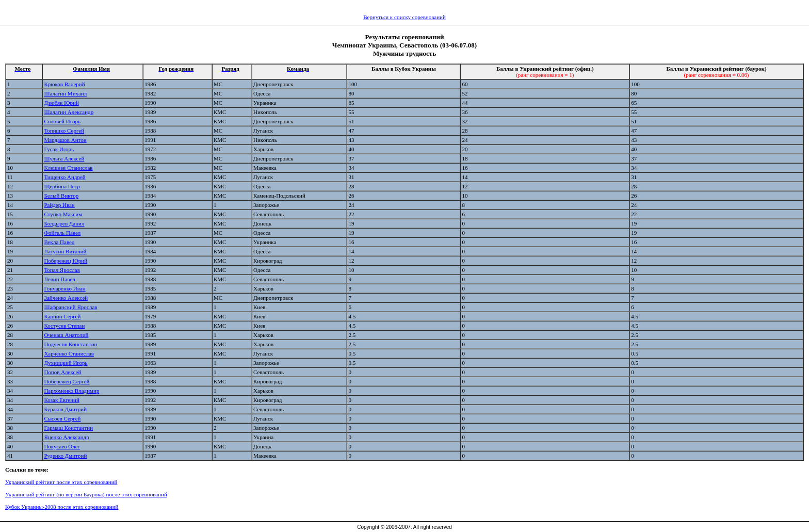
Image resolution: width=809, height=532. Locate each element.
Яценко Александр (66, 437)
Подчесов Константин (70, 344)
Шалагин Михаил (65, 93)
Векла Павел (59, 242)
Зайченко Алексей (66, 298)
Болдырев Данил (64, 223)
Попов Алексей (62, 372)
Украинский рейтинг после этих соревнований (61, 482)
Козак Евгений (61, 400)
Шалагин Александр (69, 112)
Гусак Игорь (59, 149)
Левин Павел (59, 279)
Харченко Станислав (69, 353)
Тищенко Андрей (64, 177)
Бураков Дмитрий (65, 409)
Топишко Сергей (64, 131)
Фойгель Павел (62, 233)
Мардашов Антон (65, 140)
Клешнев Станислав (68, 168)
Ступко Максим (63, 214)
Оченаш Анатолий (66, 335)
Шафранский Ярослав (70, 307)
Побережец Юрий (66, 261)
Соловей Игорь (62, 121)
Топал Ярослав (62, 270)
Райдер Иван (59, 205)
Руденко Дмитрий (65, 456)
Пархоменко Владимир (71, 391)
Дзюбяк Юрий (61, 103)
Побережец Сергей (67, 381)
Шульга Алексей (64, 158)
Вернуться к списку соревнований (405, 17)
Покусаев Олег (62, 446)
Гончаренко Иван (64, 288)
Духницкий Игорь (66, 363)
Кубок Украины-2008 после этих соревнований (62, 507)
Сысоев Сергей (62, 418)
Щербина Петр (62, 186)
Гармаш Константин (68, 428)
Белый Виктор (61, 196)
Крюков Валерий (64, 84)
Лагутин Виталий (65, 251)
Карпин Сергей (62, 316)
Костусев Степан (64, 326)
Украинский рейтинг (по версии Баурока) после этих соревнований (86, 494)
